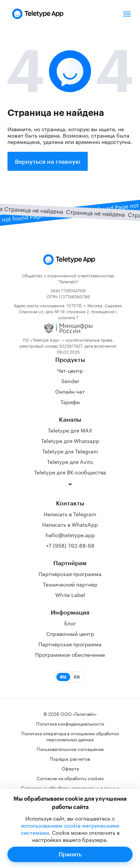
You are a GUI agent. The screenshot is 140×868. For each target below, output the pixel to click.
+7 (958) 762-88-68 (70, 545)
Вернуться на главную (48, 161)
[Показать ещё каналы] (70, 484)
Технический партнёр (70, 584)
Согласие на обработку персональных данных (70, 788)
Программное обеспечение (70, 654)
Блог (70, 623)
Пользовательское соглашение (70, 749)
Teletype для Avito (70, 461)
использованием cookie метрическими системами (70, 829)
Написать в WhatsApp (70, 524)
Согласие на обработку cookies (70, 778)
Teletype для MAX (70, 430)
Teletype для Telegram (70, 451)
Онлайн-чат (70, 391)
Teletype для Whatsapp (70, 440)
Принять (70, 854)
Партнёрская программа (70, 573)
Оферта (70, 768)
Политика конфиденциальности (70, 723)
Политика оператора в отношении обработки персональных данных (70, 736)
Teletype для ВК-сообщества (70, 472)
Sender (70, 381)
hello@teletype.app (70, 535)
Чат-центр (70, 370)
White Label (70, 594)
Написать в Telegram (70, 514)
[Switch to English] (70, 677)
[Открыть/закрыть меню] (127, 14)
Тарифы (70, 401)
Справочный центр (70, 633)
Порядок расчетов (70, 758)
